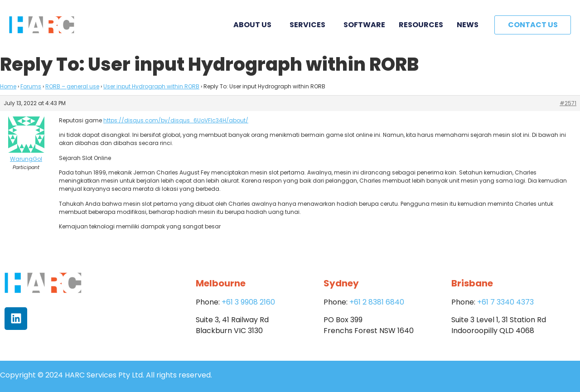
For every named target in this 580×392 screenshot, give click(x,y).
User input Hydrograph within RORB (151, 86)
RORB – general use (72, 86)
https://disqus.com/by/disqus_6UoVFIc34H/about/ (176, 120)
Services (310, 25)
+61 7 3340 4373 (505, 302)
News (468, 25)
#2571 (568, 103)
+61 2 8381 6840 (377, 302)
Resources (421, 25)
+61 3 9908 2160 (248, 302)
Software (364, 25)
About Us (255, 25)
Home (8, 86)
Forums (31, 86)
